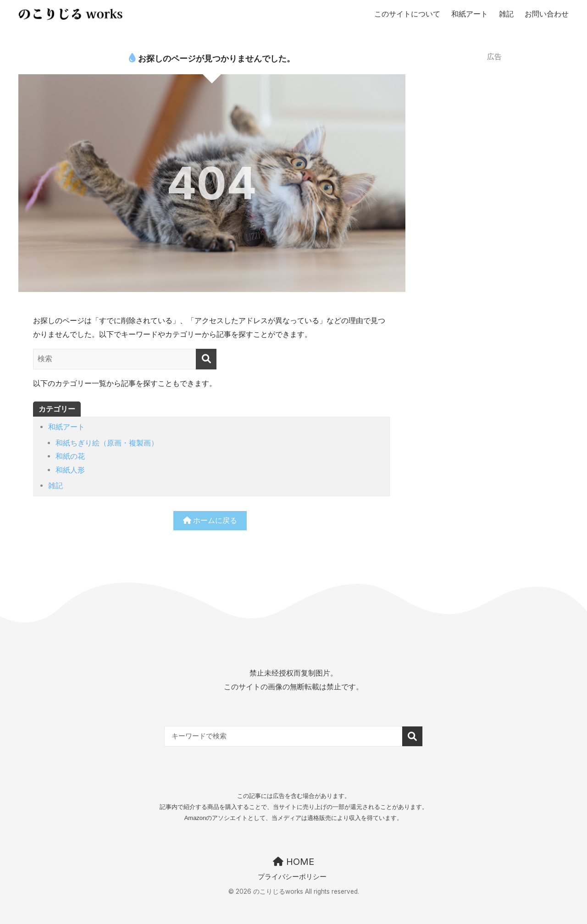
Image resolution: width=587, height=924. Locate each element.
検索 (417, 737)
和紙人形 (70, 470)
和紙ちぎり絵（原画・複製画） (107, 443)
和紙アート (66, 427)
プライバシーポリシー (292, 877)
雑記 (55, 485)
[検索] (206, 359)
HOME (293, 862)
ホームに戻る (210, 521)
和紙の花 (70, 456)
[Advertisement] (494, 123)
